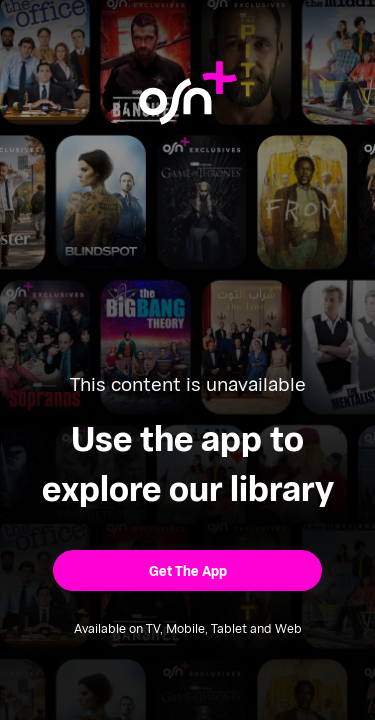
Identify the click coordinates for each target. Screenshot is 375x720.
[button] (187, 570)
